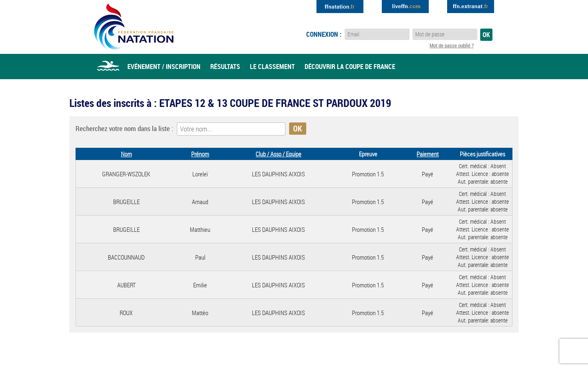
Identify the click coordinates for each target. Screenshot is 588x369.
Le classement (272, 67)
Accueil (108, 67)
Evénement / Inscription (164, 67)
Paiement (428, 154)
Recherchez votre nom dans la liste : (124, 128)
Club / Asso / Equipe (278, 154)
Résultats (225, 67)
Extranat (471, 7)
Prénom (200, 154)
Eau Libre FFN (134, 27)
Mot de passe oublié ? (452, 45)
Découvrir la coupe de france (350, 67)
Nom (126, 154)
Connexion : (324, 34)
